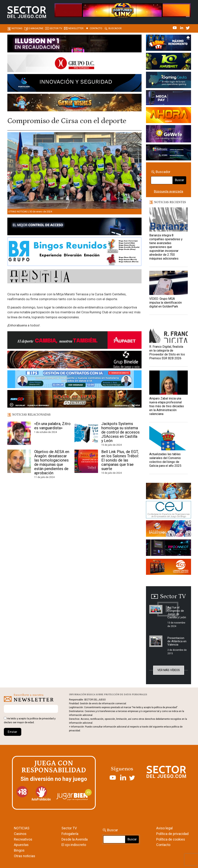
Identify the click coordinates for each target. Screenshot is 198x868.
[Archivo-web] (169, 153)
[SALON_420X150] (169, 116)
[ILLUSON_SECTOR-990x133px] (74, 44)
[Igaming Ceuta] (169, 81)
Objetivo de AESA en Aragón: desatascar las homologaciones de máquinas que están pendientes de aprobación (52, 462)
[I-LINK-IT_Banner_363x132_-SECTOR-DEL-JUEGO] (169, 43)
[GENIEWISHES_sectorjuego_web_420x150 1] (169, 491)
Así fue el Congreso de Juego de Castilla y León (177, 612)
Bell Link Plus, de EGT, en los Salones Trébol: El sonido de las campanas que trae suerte (120, 460)
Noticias (17, 28)
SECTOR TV (56, 28)
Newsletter (76, 28)
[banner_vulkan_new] (74, 227)
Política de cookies (171, 839)
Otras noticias (18, 212)
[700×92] (74, 400)
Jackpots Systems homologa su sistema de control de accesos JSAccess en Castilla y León (120, 432)
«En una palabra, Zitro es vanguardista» (52, 426)
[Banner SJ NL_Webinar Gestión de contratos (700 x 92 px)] (74, 380)
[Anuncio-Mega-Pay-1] (169, 98)
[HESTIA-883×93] (74, 277)
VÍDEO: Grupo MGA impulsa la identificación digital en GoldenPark (166, 303)
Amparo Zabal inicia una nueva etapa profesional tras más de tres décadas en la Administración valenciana (167, 406)
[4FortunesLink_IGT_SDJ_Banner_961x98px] (123, 10)
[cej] (169, 510)
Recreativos (23, 839)
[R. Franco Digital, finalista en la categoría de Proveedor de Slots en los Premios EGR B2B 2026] (169, 331)
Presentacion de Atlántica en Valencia (177, 641)
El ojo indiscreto (74, 845)
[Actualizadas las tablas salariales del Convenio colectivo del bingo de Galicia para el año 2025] (169, 438)
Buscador (115, 28)
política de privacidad (42, 719)
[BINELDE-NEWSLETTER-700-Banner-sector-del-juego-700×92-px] (74, 360)
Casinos (20, 834)
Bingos (19, 850)
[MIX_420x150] (169, 567)
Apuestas (21, 845)
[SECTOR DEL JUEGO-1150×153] (74, 64)
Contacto (96, 28)
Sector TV (69, 828)
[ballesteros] (169, 530)
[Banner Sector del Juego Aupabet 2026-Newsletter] (74, 341)
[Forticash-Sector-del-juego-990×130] (74, 83)
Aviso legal (164, 828)
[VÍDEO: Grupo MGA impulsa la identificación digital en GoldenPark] (169, 283)
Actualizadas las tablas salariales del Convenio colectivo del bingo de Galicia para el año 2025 (165, 460)
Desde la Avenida (75, 839)
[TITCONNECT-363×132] (169, 548)
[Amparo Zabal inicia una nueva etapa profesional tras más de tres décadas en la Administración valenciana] (169, 383)
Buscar (179, 180)
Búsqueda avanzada (169, 191)
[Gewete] (169, 135)
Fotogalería (70, 834)
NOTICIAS (22, 828)
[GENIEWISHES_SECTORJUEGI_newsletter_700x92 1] (74, 103)
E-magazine (36, 28)
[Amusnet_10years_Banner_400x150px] (169, 62)
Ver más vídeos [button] (169, 670)
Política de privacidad (172, 834)
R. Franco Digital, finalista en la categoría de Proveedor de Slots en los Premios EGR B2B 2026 (167, 352)
